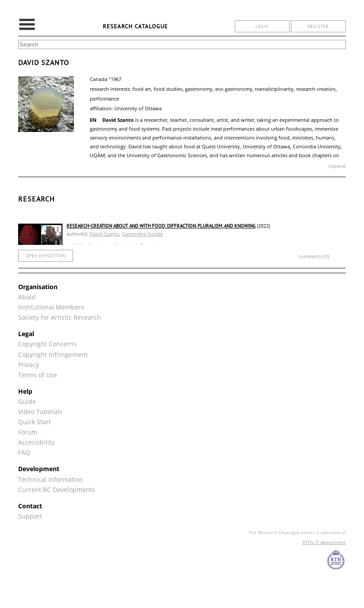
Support (30, 516)
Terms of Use (38, 375)
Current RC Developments (57, 490)
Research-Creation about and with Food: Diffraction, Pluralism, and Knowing (161, 226)
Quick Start (35, 422)
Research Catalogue (135, 26)
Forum (28, 432)
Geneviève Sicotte (143, 234)
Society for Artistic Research (60, 317)
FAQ (24, 452)
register (318, 26)
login (262, 26)
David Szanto (105, 234)
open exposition (46, 256)
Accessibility (36, 442)
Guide (27, 401)
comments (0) (314, 256)
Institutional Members (51, 307)
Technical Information (51, 479)
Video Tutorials (40, 412)
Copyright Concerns (47, 344)
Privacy (29, 365)
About (27, 297)
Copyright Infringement (53, 354)
